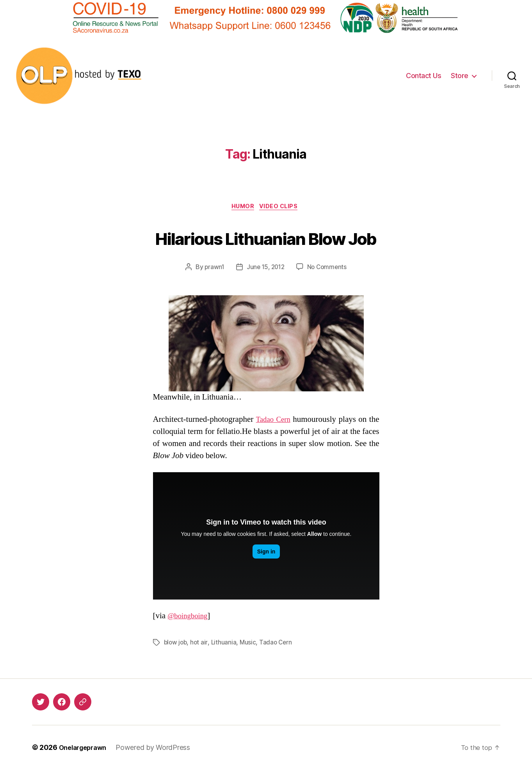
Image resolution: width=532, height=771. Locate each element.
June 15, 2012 (265, 269)
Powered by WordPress (159, 749)
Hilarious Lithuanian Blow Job (266, 238)
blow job (176, 644)
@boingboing (190, 617)
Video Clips (282, 208)
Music (250, 644)
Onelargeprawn (86, 749)
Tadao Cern (278, 421)
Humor (243, 208)
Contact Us (423, 76)
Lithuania (225, 644)
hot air (200, 644)
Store (460, 76)
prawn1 (212, 269)
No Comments (328, 269)
